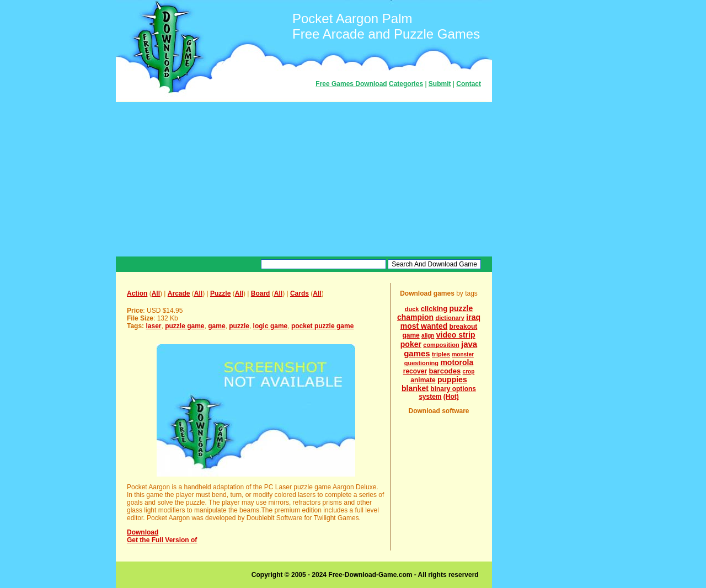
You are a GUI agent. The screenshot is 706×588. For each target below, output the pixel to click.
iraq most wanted (440, 322)
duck (412, 309)
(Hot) (451, 397)
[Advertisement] (304, 179)
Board (261, 293)
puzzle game (184, 326)
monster (462, 354)
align (428, 336)
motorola (457, 362)
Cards (299, 293)
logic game (271, 326)
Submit (440, 84)
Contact (469, 84)
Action (137, 293)
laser (153, 326)
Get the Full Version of (162, 540)
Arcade (179, 293)
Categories (406, 84)
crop (469, 371)
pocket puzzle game (322, 326)
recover (415, 371)
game (216, 326)
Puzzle (220, 293)
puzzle (239, 326)
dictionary (450, 318)
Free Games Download (351, 84)
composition (441, 345)
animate (423, 380)
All (156, 293)
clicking (434, 309)
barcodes (445, 371)
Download (143, 532)
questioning (421, 363)
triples (441, 354)
